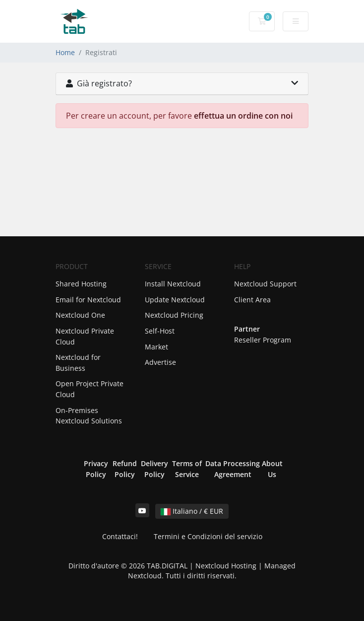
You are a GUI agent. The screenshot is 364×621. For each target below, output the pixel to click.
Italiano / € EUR (192, 511)
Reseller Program (263, 340)
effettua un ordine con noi (243, 116)
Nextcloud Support (265, 284)
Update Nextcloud (175, 300)
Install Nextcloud (173, 284)
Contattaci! (120, 536)
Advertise (160, 362)
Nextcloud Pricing (174, 315)
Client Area (252, 300)
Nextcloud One (80, 315)
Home (65, 52)
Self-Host (160, 331)
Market (156, 347)
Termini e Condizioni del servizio (208, 536)
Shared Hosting (81, 284)
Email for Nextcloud (88, 300)
